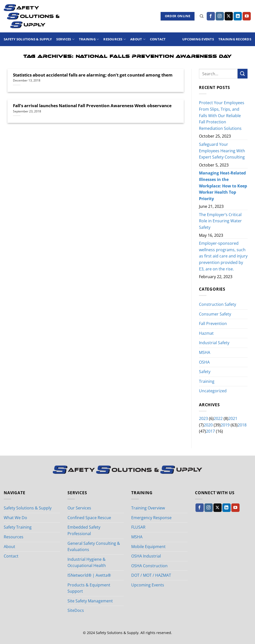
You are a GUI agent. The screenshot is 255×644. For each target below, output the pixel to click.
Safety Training (18, 527)
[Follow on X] (229, 16)
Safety (205, 372)
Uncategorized (213, 391)
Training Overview (148, 508)
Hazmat (206, 333)
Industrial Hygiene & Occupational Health (87, 563)
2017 (210, 431)
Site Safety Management (90, 601)
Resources (115, 39)
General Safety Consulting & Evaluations (94, 547)
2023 (203, 418)
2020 (208, 425)
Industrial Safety (214, 343)
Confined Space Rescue (89, 518)
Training (89, 39)
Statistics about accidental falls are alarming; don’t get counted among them (93, 75)
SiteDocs (76, 610)
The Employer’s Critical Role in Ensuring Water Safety (220, 221)
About (138, 39)
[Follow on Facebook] (211, 16)
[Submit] (243, 74)
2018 (242, 425)
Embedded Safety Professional (84, 530)
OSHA (204, 362)
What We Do (15, 518)
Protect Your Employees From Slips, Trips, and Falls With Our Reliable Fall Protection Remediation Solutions (222, 116)
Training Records (235, 39)
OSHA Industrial (146, 556)
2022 (218, 418)
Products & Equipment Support (89, 588)
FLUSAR (138, 527)
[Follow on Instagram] (220, 16)
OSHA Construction (149, 566)
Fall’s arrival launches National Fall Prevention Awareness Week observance (92, 106)
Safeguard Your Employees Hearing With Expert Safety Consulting (222, 151)
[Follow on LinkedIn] (238, 16)
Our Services (79, 508)
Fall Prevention (213, 323)
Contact (158, 39)
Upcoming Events (198, 39)
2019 (225, 425)
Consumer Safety (215, 314)
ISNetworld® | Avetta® (89, 575)
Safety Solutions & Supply (28, 39)
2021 (233, 418)
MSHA (205, 352)
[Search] (202, 16)
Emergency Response (151, 518)
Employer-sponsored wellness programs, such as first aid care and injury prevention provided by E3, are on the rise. (223, 256)
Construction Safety (218, 304)
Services (65, 39)
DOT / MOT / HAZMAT (151, 575)
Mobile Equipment (148, 547)
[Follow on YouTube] (247, 16)
